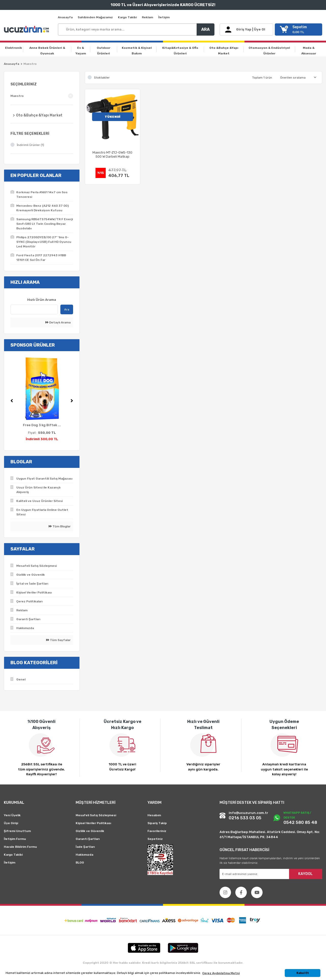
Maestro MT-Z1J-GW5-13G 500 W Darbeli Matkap (112, 154)
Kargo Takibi (127, 17)
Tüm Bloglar (60, 526)
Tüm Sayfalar (58, 640)
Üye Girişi (11, 823)
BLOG (80, 863)
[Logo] (27, 29)
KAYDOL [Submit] (305, 874)
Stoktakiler (102, 78)
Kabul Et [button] (303, 973)
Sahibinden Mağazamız (95, 17)
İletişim (164, 17)
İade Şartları (85, 847)
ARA (205, 29)
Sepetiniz (155, 839)
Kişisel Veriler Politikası (93, 823)
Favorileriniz (157, 831)
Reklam (147, 17)
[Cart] (298, 29)
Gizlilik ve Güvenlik (90, 831)
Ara (67, 309)
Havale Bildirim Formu (20, 847)
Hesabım (154, 815)
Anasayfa (65, 17)
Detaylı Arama (58, 322)
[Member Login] (246, 29)
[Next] (72, 401)
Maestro (30, 64)
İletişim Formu (15, 839)
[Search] (136, 29)
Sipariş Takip (157, 823)
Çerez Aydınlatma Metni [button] (221, 973)
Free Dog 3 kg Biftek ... (42, 425)
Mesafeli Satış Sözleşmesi (96, 815)
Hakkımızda (84, 855)
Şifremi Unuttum (17, 831)
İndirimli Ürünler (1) (30, 145)
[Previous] (12, 401)
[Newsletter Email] (271, 874)
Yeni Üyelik (12, 815)
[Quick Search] (34, 309)
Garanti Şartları (88, 839)
